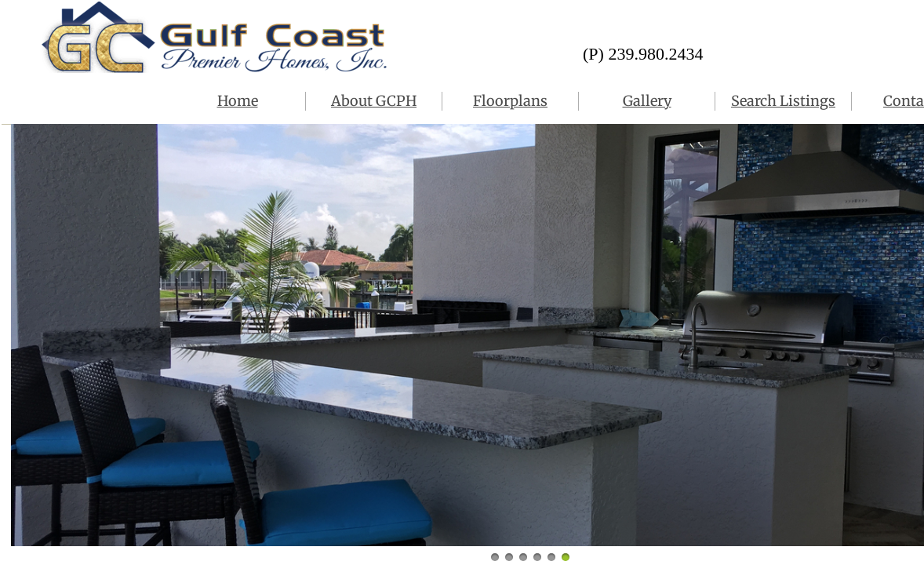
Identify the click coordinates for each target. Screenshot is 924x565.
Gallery (647, 101)
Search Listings (783, 101)
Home (238, 101)
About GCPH (374, 101)
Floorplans (510, 101)
